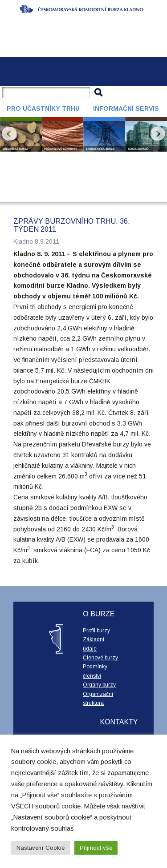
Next (158, 134)
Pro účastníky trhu (43, 108)
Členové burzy (100, 658)
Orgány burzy (99, 685)
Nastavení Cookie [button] (41, 848)
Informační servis (126, 108)
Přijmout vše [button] (96, 848)
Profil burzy (96, 631)
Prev (9, 134)
